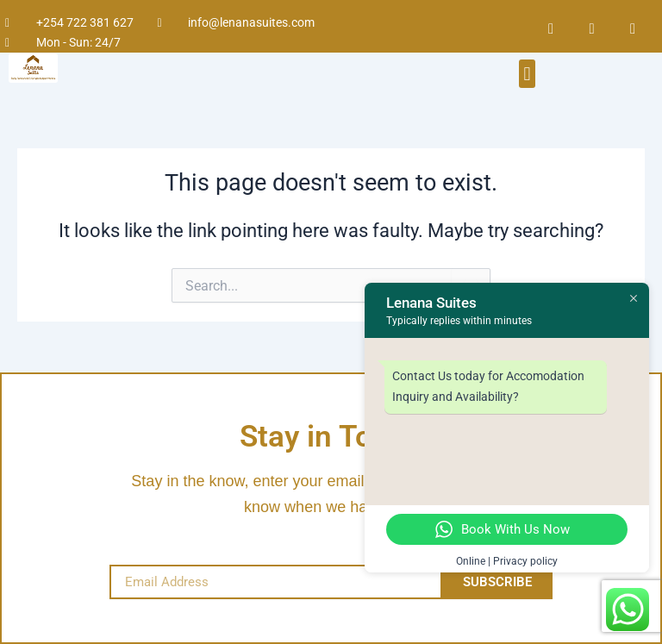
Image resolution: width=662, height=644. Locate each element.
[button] (527, 74)
